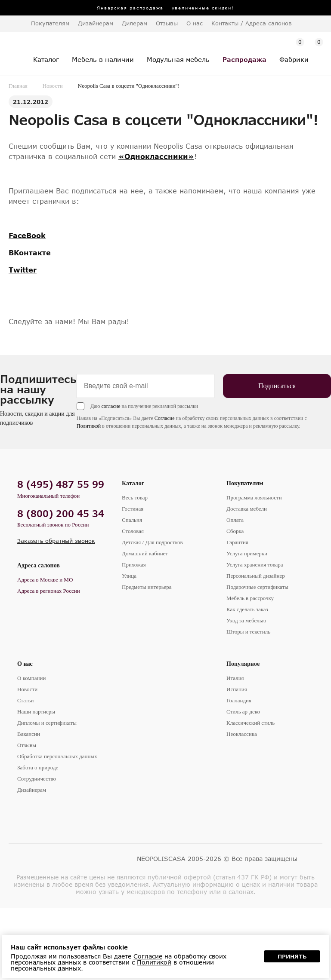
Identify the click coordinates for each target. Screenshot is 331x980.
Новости (53, 86)
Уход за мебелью (246, 620)
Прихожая (134, 565)
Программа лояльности (254, 498)
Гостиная (133, 509)
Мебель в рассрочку (250, 598)
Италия (235, 678)
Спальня (132, 520)
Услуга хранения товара (255, 565)
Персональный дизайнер (256, 576)
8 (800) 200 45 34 (61, 513)
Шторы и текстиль (248, 632)
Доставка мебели (247, 509)
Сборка (235, 531)
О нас (25, 664)
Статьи (25, 700)
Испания (237, 689)
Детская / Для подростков (152, 542)
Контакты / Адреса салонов (252, 23)
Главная (18, 86)
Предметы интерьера (147, 587)
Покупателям (245, 483)
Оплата (235, 520)
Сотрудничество (37, 779)
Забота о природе (38, 767)
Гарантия (237, 542)
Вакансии (29, 734)
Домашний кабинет (145, 553)
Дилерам (135, 23)
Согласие (165, 418)
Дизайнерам (96, 23)
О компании (31, 678)
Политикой (89, 426)
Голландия (239, 700)
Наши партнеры (36, 712)
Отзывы (167, 23)
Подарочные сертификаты (257, 587)
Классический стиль (251, 723)
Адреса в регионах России (49, 591)
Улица (129, 576)
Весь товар (135, 498)
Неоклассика (242, 734)
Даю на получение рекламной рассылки (144, 406)
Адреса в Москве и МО (45, 580)
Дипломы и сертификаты (47, 723)
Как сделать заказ (247, 609)
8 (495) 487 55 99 (61, 484)
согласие (111, 406)
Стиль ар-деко (243, 712)
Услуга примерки (247, 553)
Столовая (133, 531)
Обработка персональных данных (57, 756)
